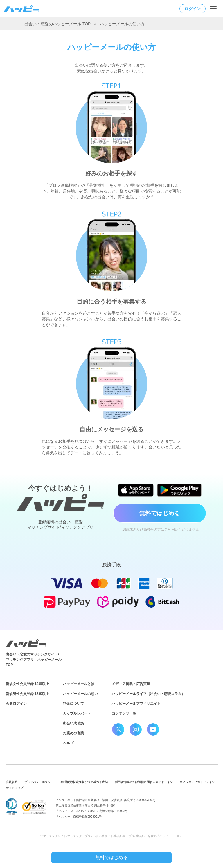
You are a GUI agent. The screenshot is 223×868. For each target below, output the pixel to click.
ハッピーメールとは (79, 684)
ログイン (193, 9)
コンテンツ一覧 (124, 713)
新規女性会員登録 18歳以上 (27, 684)
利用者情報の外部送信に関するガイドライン (144, 782)
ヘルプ (68, 743)
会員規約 (12, 782)
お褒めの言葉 (73, 733)
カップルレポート (77, 713)
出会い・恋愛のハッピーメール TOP (57, 24)
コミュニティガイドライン (197, 782)
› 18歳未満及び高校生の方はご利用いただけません (160, 529)
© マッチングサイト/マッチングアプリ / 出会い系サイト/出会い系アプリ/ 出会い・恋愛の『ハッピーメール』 (111, 836)
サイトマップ (15, 788)
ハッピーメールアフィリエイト (136, 704)
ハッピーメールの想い (80, 694)
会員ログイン (16, 704)
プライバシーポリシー (39, 782)
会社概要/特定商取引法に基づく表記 (84, 782)
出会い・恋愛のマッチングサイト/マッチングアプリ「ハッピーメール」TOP (35, 660)
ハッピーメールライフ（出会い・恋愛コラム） (148, 694)
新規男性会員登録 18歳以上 (27, 694)
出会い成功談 (73, 723)
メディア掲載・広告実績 (131, 684)
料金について (73, 704)
